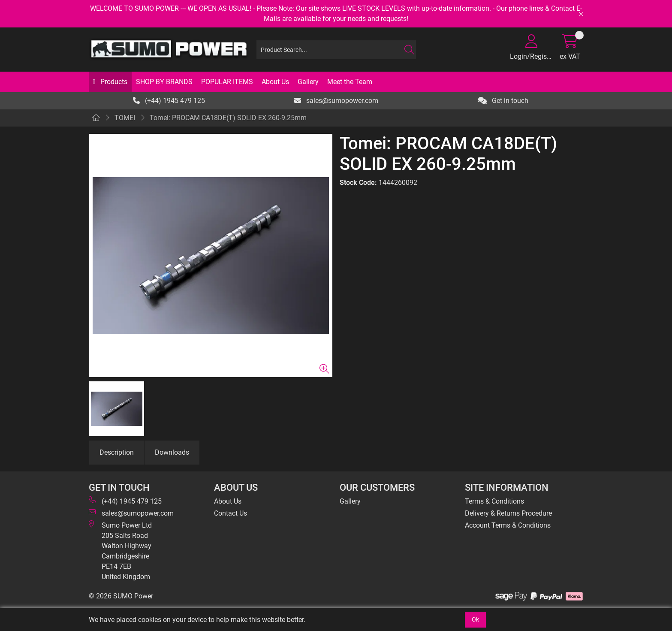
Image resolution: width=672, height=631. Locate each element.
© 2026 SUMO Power (121, 596)
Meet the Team (350, 82)
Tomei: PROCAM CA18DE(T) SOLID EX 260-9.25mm (228, 118)
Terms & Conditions (494, 501)
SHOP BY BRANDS (164, 82)
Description (117, 452)
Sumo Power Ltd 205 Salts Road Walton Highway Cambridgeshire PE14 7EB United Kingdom (120, 551)
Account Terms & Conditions (508, 525)
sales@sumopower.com (336, 101)
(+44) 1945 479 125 (169, 101)
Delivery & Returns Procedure (508, 513)
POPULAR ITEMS (227, 82)
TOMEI (125, 118)
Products (113, 82)
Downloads (172, 452)
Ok (475, 619)
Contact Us (231, 513)
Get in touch (503, 101)
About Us (275, 82)
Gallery (308, 82)
